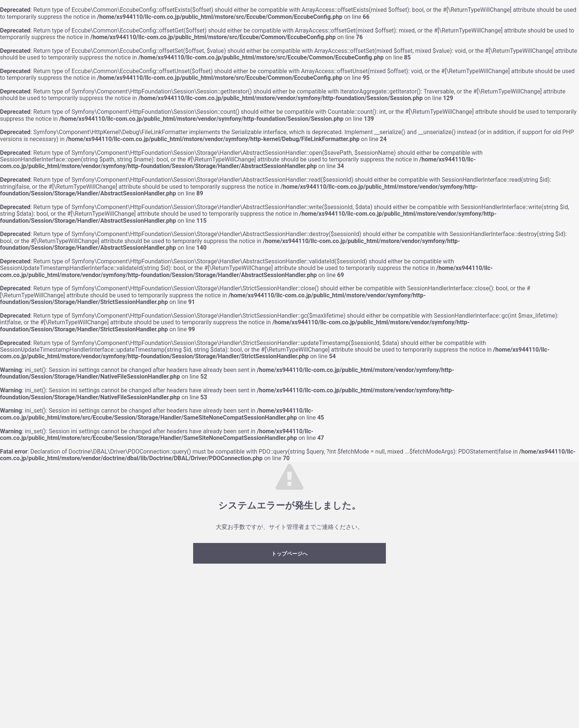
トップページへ (289, 554)
